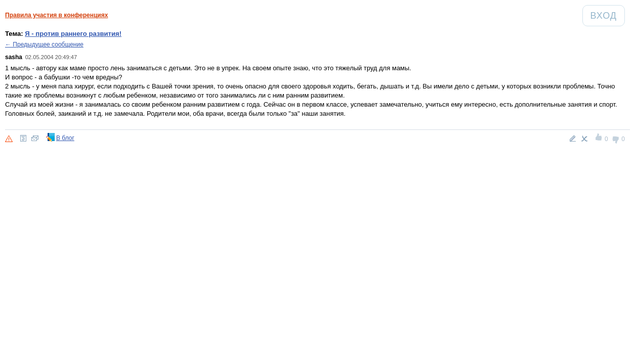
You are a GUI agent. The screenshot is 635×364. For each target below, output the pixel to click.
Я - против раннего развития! (73, 34)
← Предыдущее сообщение (44, 44)
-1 (616, 139)
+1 (599, 139)
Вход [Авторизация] (607, 15)
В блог (65, 138)
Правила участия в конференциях (56, 15)
